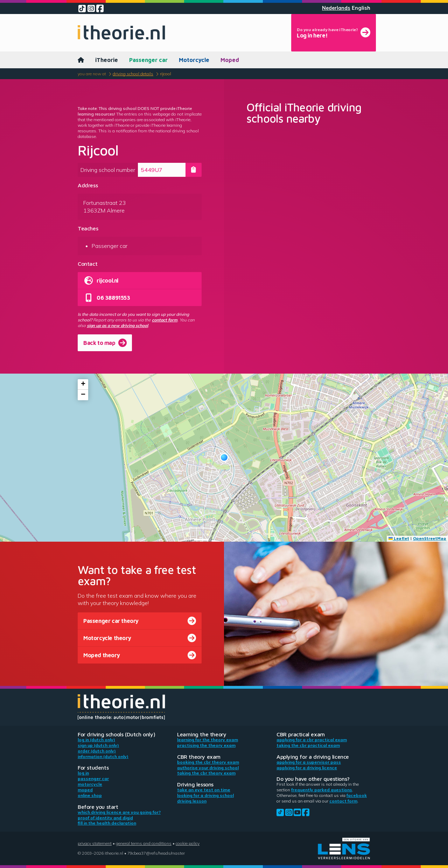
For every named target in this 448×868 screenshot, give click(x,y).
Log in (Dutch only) (96, 740)
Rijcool (166, 74)
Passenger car (148, 60)
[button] (224, 457)
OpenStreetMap (430, 538)
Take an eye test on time (204, 790)
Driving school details (133, 74)
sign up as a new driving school (117, 325)
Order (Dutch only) (97, 751)
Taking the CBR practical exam (308, 745)
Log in (83, 773)
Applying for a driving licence (307, 768)
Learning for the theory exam (208, 740)
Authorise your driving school (208, 768)
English (361, 8)
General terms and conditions (144, 843)
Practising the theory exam (206, 745)
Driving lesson (192, 801)
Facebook (357, 795)
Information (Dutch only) (103, 756)
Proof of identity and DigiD (105, 818)
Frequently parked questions (322, 790)
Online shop (90, 795)
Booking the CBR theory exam (208, 762)
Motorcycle (194, 60)
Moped (230, 60)
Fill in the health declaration (107, 823)
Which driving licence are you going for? (119, 812)
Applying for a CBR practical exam (312, 740)
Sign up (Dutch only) (98, 745)
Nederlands (336, 8)
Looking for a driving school (205, 795)
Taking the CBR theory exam (206, 773)
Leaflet (399, 538)
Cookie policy (188, 843)
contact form (165, 320)
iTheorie (107, 60)
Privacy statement (95, 843)
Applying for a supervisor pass (309, 762)
